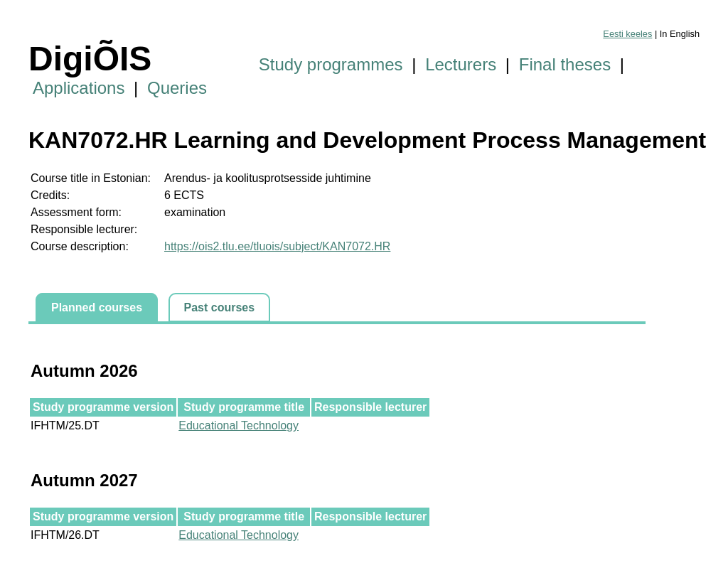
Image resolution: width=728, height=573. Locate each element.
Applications (79, 88)
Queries (177, 88)
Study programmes (331, 64)
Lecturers (461, 64)
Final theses (565, 64)
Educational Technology (239, 425)
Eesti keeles (627, 34)
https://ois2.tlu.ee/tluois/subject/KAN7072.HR (277, 246)
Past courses (220, 307)
